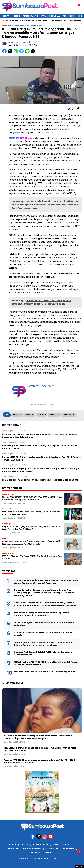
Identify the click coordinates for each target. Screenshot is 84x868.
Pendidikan (69, 16)
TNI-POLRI (35, 853)
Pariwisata (52, 849)
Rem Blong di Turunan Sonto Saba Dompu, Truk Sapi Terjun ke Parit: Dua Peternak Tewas (40, 749)
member (48, 853)
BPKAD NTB (17, 415)
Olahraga (69, 849)
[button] (69, 109)
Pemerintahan (30, 16)
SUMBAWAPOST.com (18, 42)
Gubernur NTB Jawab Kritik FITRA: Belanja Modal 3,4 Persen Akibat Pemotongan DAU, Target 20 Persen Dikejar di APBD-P (45, 604)
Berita (6, 16)
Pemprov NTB (69, 415)
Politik (16, 16)
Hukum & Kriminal (50, 16)
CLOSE (79, 866)
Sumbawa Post (36, 25)
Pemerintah (54, 415)
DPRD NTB (41, 415)
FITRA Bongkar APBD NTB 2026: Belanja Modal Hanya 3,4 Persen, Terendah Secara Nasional (46, 663)
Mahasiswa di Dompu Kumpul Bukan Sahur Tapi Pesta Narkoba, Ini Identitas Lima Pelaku (41, 614)
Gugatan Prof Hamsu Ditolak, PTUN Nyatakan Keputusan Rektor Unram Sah (43, 653)
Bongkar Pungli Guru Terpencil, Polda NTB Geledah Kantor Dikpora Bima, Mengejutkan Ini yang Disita (43, 644)
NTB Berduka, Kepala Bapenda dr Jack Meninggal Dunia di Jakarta (44, 634)
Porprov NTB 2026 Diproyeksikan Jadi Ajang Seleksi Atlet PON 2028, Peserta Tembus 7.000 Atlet (40, 761)
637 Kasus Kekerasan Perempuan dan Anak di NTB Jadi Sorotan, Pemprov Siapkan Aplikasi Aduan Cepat (38, 737)
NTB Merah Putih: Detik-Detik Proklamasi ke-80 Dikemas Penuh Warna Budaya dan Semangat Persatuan (46, 582)
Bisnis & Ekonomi (21, 25)
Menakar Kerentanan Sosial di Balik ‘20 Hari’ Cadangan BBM (44, 672)
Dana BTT (30, 415)
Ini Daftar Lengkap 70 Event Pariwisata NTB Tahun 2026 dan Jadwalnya (44, 624)
